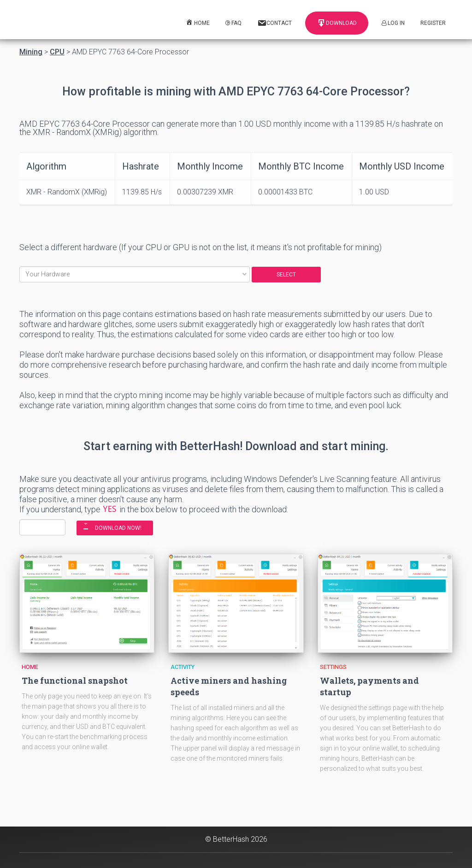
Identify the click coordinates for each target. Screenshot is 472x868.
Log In (393, 23)
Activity (183, 667)
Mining (31, 52)
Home (30, 667)
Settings (333, 667)
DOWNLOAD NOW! (118, 528)
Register (433, 23)
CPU (57, 52)
